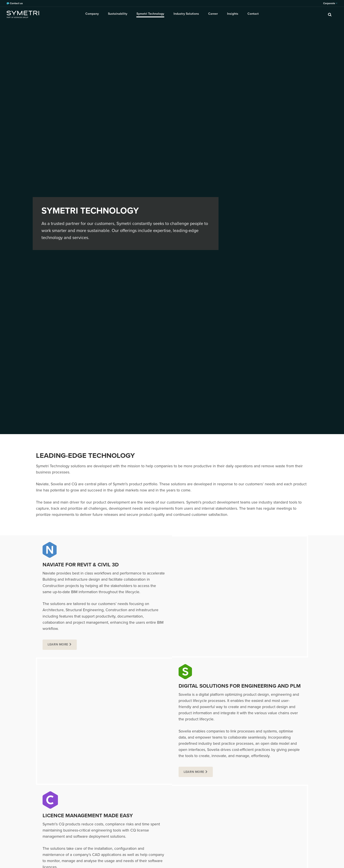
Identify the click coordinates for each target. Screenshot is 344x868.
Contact (252, 14)
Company (94, 14)
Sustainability (119, 14)
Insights (232, 14)
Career (213, 14)
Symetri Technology (151, 14)
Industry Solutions (186, 14)
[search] (330, 14)
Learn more (58, 644)
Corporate (330, 3)
